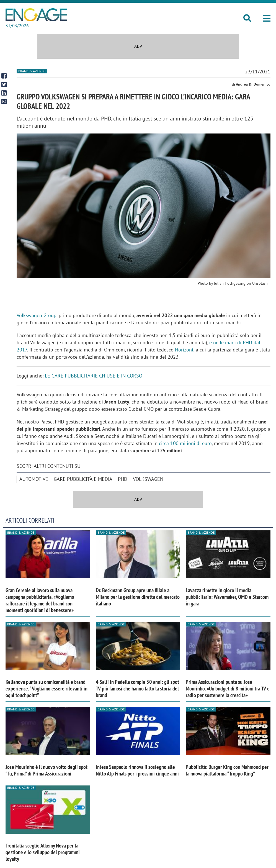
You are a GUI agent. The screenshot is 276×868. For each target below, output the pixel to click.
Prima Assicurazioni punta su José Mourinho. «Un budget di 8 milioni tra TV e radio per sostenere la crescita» (228, 689)
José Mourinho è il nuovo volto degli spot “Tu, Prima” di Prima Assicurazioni (47, 770)
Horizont (184, 350)
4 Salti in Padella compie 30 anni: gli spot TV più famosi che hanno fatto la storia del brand (137, 689)
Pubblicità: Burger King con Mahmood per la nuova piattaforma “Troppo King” (227, 770)
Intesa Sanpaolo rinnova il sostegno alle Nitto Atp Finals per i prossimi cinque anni (137, 770)
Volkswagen (148, 479)
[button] (267, 18)
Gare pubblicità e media (83, 479)
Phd (123, 479)
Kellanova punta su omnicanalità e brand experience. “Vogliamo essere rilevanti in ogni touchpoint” (47, 689)
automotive (34, 479)
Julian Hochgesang (230, 283)
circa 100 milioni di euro (185, 443)
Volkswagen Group (37, 315)
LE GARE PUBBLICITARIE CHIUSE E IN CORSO (94, 376)
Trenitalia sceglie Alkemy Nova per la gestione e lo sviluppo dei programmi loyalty (43, 852)
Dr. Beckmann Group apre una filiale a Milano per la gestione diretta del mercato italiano (138, 597)
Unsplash (260, 283)
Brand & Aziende (32, 71)
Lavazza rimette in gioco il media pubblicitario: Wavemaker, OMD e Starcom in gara (227, 597)
